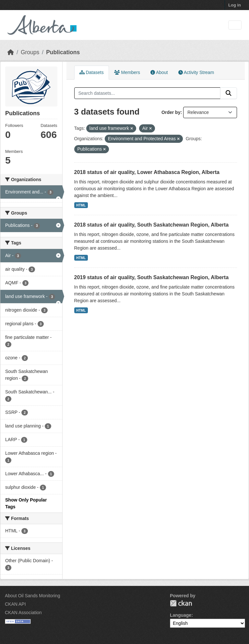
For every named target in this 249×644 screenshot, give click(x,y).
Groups (30, 52)
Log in (235, 5)
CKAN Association (23, 613)
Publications (63, 52)
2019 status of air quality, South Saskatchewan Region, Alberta (152, 277)
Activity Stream (196, 72)
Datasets (92, 72)
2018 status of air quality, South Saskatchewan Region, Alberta (152, 225)
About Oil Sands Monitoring (32, 596)
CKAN (181, 603)
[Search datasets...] (148, 93)
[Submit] (229, 93)
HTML (81, 205)
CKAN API (15, 604)
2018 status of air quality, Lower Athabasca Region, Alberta (147, 172)
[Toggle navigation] (235, 25)
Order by (171, 112)
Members (127, 72)
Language (181, 615)
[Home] (11, 52)
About (159, 72)
